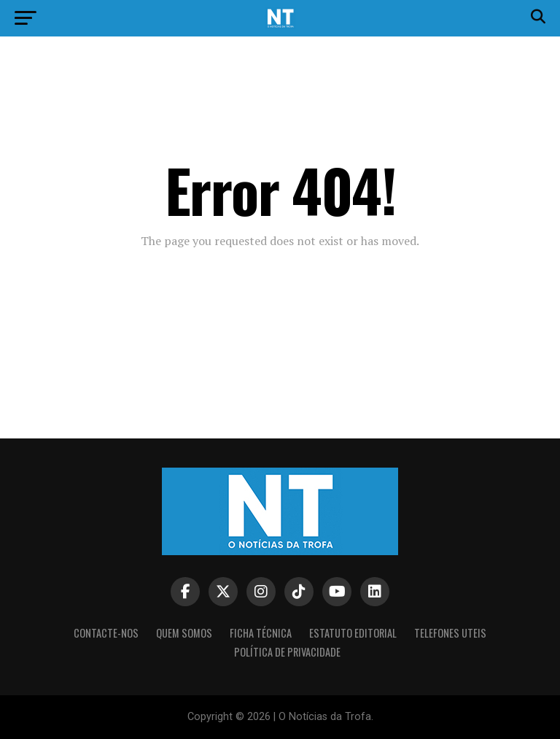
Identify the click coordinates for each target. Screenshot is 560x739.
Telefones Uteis (450, 633)
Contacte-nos (106, 633)
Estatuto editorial (353, 633)
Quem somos (184, 633)
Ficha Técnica (261, 633)
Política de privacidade (287, 652)
